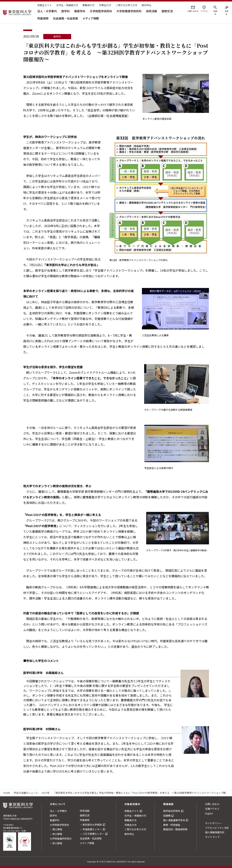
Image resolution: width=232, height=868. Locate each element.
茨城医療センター (92, 829)
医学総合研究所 (172, 811)
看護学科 (80, 11)
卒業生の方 (105, 5)
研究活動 (152, 11)
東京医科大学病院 (92, 825)
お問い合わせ (212, 804)
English (209, 813)
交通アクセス (212, 809)
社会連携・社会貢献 (65, 18)
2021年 (45, 793)
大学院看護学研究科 (129, 11)
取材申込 (147, 5)
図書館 (167, 816)
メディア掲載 (91, 18)
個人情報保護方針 (215, 832)
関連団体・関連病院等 (175, 829)
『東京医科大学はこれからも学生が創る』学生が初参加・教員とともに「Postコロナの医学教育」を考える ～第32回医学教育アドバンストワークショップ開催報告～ (141, 793)
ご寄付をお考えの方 (126, 5)
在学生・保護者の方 (67, 5)
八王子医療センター (93, 834)
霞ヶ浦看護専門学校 (174, 820)
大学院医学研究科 (101, 11)
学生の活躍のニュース (26, 793)
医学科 (65, 11)
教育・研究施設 (172, 825)
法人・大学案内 (47, 11)
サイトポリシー (214, 823)
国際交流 (167, 11)
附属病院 (43, 18)
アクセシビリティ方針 (217, 828)
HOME (7, 793)
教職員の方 (89, 5)
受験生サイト (45, 5)
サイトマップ (212, 837)
